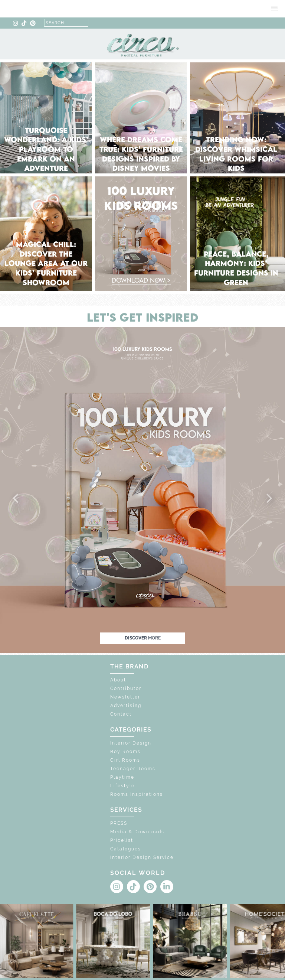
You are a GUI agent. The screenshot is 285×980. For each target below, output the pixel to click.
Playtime (122, 777)
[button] (16, 499)
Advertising (126, 706)
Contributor (126, 688)
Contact (121, 714)
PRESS (119, 823)
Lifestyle (122, 786)
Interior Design (131, 743)
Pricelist (122, 840)
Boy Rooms (125, 752)
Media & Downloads (137, 832)
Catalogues (126, 849)
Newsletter (125, 697)
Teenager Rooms (133, 769)
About (118, 680)
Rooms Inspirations (137, 794)
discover (143, 638)
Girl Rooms (125, 760)
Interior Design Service (142, 857)
